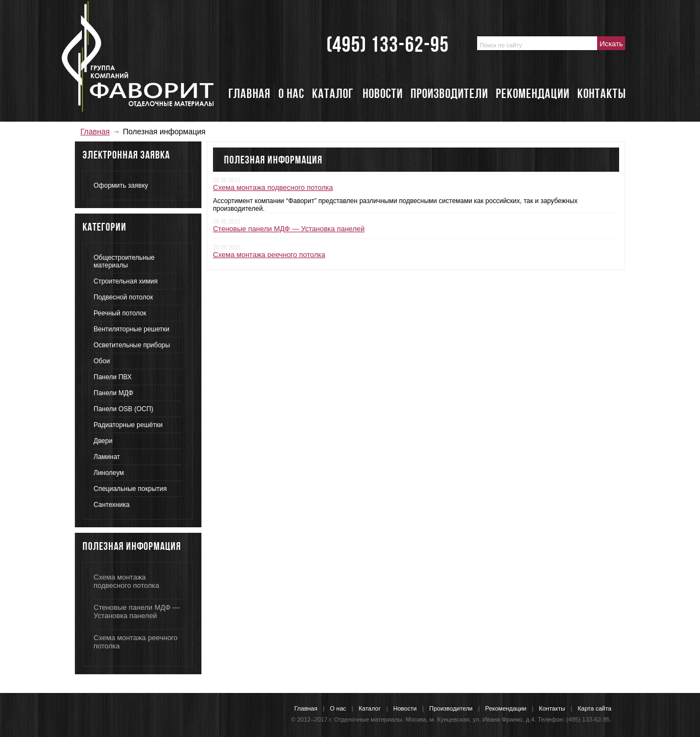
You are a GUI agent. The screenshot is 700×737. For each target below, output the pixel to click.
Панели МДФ (113, 393)
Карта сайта (595, 708)
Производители (451, 708)
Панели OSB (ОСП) (124, 409)
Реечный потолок (120, 313)
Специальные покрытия (130, 489)
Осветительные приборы (132, 345)
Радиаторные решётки (128, 425)
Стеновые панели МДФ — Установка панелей (136, 612)
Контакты (552, 708)
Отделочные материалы (368, 719)
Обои (102, 361)
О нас (338, 708)
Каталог (370, 708)
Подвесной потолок (123, 297)
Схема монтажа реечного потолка (269, 255)
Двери (103, 441)
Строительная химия (125, 281)
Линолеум (109, 473)
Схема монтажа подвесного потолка (126, 581)
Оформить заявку (121, 185)
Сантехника (111, 505)
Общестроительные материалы (124, 261)
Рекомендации (506, 708)
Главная (95, 132)
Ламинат (107, 457)
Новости (405, 708)
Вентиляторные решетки (132, 329)
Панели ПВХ (113, 377)
